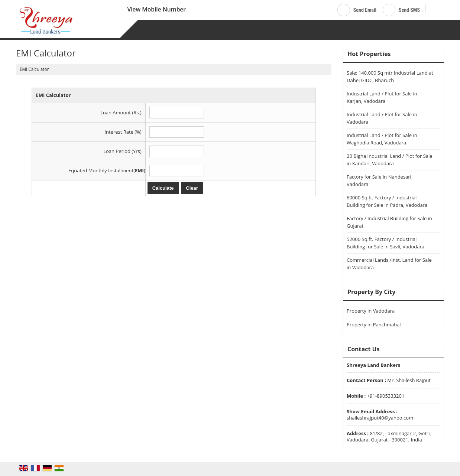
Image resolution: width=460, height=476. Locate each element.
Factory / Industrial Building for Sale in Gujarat (389, 222)
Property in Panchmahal (374, 325)
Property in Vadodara (371, 311)
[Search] (434, 9)
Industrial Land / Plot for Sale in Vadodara (382, 118)
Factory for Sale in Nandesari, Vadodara (380, 180)
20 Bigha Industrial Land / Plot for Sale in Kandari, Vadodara (390, 160)
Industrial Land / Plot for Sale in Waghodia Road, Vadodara (382, 139)
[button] (157, 9)
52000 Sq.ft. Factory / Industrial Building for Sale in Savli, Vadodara (386, 243)
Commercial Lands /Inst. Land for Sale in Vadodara (389, 264)
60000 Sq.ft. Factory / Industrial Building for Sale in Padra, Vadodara (387, 201)
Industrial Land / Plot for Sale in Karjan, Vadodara (382, 97)
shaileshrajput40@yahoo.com (380, 418)
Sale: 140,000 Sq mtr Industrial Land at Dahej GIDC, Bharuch (390, 76)
